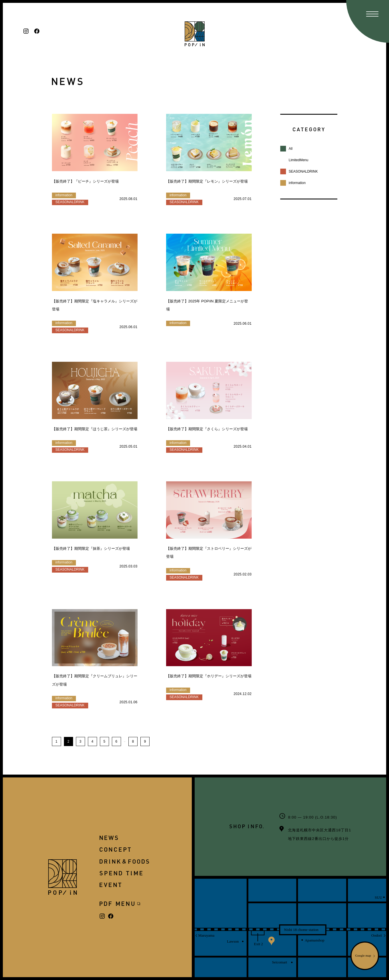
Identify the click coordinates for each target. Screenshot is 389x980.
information (297, 183)
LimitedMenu (299, 160)
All (291, 149)
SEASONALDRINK (303, 171)
